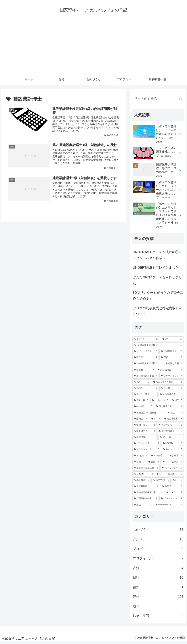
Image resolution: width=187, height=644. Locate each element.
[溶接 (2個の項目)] (143, 507)
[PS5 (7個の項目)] (142, 384)
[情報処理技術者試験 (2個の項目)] (148, 495)
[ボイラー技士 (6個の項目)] (145, 397)
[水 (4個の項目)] (156, 421)
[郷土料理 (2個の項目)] (142, 482)
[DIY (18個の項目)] (172, 341)
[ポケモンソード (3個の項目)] (147, 452)
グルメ (158, 541)
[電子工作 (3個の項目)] (171, 439)
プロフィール (158, 561)
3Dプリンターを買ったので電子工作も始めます (158, 298)
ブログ (158, 551)
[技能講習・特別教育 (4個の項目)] (149, 415)
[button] (181, 101)
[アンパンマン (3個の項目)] (170, 427)
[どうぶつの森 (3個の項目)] (146, 446)
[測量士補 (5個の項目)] (141, 403)
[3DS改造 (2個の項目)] (158, 458)
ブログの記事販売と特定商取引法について (157, 313)
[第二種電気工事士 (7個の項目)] (146, 378)
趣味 (158, 608)
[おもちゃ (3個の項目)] (173, 452)
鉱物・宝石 (158, 618)
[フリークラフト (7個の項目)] (172, 378)
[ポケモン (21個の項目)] (146, 341)
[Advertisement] (93, 49)
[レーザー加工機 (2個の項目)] (169, 476)
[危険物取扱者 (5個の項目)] (171, 397)
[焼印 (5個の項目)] (177, 403)
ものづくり (158, 532)
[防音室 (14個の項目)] (146, 360)
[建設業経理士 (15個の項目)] (172, 354)
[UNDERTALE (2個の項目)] (169, 507)
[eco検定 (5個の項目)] (143, 409)
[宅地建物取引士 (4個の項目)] (169, 409)
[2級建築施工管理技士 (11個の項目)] (148, 366)
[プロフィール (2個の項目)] (172, 501)
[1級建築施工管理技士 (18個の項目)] (158, 347)
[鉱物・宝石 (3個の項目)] (145, 427)
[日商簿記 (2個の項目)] (143, 476)
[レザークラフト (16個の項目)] (146, 354)
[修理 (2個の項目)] (139, 464)
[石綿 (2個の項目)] (154, 464)
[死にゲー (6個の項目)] (146, 390)
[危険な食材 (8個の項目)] (174, 366)
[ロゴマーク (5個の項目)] (160, 403)
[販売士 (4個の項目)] (141, 421)
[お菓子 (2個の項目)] (172, 489)
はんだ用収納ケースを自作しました (157, 282)
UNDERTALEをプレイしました (156, 270)
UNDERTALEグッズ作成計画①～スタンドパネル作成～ (157, 257)
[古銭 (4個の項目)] (175, 415)
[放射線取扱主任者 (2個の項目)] (146, 470)
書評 (158, 589)
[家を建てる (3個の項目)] (145, 433)
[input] (158, 101)
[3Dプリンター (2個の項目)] (172, 470)
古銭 (158, 570)
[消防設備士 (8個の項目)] (170, 372)
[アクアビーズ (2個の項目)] (172, 464)
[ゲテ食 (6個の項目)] (172, 390)
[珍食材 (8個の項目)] (144, 372)
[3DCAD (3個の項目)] (172, 446)
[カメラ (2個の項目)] (174, 495)
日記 (158, 580)
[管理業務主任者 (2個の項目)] (146, 501)
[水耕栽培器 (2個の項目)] (146, 489)
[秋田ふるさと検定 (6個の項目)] (168, 384)
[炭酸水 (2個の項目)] (176, 458)
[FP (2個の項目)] (178, 482)
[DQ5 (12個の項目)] (172, 360)
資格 (158, 599)
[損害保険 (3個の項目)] (145, 439)
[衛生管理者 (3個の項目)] (173, 421)
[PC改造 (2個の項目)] (141, 458)
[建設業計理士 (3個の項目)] (170, 433)
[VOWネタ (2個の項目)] (161, 482)
